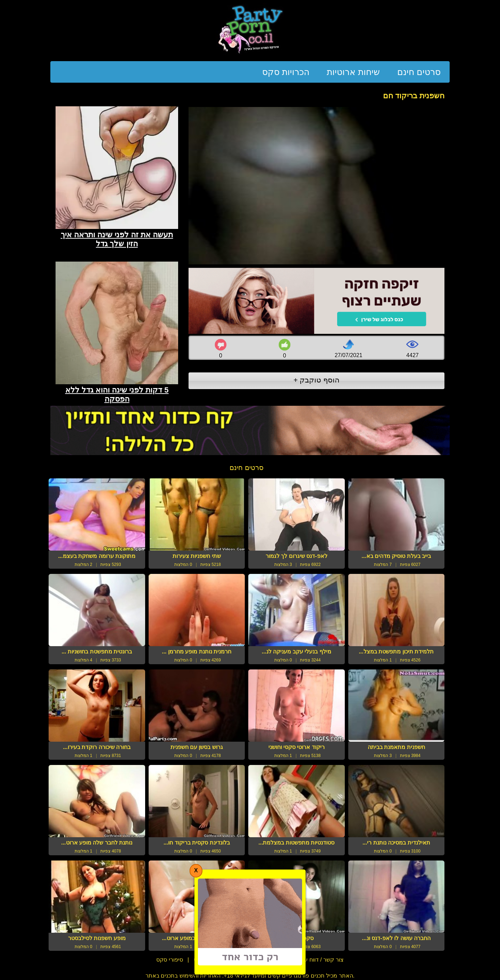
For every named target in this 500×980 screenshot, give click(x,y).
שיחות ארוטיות (353, 72)
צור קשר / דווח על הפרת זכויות (307, 960)
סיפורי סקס (169, 960)
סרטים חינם (419, 72)
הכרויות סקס (286, 72)
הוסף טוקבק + (316, 380)
